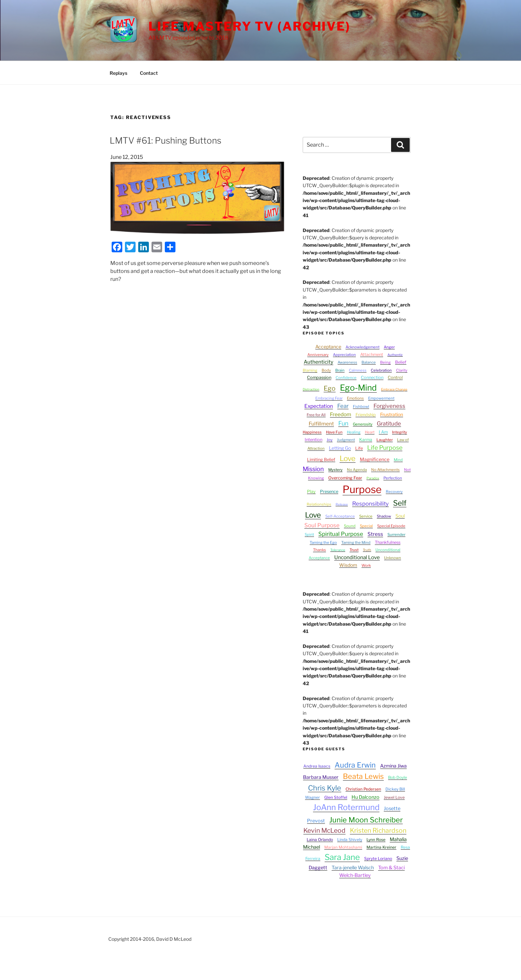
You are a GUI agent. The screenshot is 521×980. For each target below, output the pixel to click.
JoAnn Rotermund (346, 807)
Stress (375, 534)
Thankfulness (388, 542)
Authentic (395, 355)
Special (366, 526)
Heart (370, 432)
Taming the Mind (356, 543)
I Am (383, 432)
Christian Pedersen (363, 789)
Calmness (358, 370)
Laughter (385, 440)
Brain (340, 370)
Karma (366, 440)
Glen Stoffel (336, 797)
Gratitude (389, 424)
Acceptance (328, 347)
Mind (398, 460)
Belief (401, 362)
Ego (330, 388)
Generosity (363, 424)
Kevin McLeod (324, 830)
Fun (343, 423)
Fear (343, 406)
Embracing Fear (329, 398)
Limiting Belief (321, 460)
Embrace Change (394, 389)
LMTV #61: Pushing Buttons (165, 140)
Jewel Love (394, 797)
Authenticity (318, 362)
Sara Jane (342, 857)
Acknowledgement (363, 347)
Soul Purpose (322, 525)
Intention (313, 440)
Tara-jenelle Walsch (353, 868)
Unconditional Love (357, 557)
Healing (354, 432)
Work (366, 565)
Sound (350, 526)
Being (385, 362)
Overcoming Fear (345, 478)
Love (348, 458)
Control (395, 377)
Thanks (319, 550)
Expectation (319, 406)
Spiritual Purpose (341, 534)
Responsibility (370, 504)
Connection (372, 377)
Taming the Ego (323, 543)
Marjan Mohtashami (343, 847)
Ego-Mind (358, 388)
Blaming (310, 370)
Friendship (366, 415)
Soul (400, 516)
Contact (149, 73)
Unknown (393, 558)
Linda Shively (350, 840)
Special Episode (391, 526)
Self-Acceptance (340, 516)
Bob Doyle (398, 777)
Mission (313, 469)
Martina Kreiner (381, 847)
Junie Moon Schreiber (366, 820)
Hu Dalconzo (365, 797)
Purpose (362, 489)
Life (359, 448)
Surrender (396, 535)
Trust (354, 550)
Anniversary (318, 355)
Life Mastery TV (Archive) (250, 26)
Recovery (394, 492)
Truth (367, 550)
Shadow (384, 516)
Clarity (402, 370)
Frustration (392, 414)
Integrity (400, 432)
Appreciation (344, 355)
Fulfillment (321, 424)
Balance (369, 362)
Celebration (381, 370)
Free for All (316, 415)
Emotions (355, 398)
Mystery (335, 470)
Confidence (346, 378)
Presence (329, 491)
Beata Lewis (363, 776)
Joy (330, 440)
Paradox (373, 478)
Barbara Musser (321, 777)
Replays (118, 73)
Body (326, 370)
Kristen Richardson (378, 830)
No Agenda (357, 470)
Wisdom (348, 565)
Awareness (347, 362)
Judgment (346, 440)
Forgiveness (389, 406)
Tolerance (338, 550)
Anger (389, 347)
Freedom (341, 414)
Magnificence (375, 459)
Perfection (393, 478)
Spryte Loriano (378, 858)
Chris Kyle (325, 788)
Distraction (311, 389)
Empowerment (381, 398)
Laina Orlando (320, 840)
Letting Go (340, 448)
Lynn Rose (376, 840)
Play (311, 491)
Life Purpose (385, 448)
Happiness (312, 432)
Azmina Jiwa (393, 766)
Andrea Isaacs (317, 766)
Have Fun (334, 432)
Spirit (309, 535)
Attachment (372, 355)
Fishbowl (361, 407)
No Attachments (385, 470)
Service (366, 516)
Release (342, 504)
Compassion (319, 377)
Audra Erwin (355, 765)
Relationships (319, 504)
